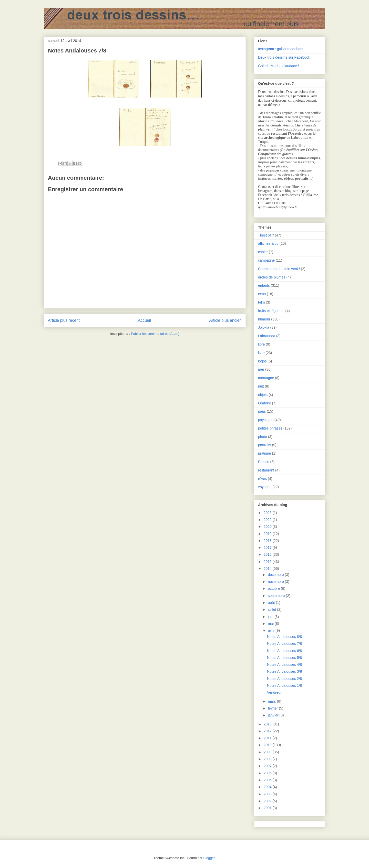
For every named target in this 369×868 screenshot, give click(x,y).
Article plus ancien (225, 320)
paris (262, 411)
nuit (261, 386)
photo (263, 437)
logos (262, 361)
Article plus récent (64, 320)
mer (261, 369)
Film (261, 302)
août (272, 603)
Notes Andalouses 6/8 (284, 651)
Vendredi (274, 692)
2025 (268, 513)
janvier (274, 715)
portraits (265, 445)
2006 (268, 773)
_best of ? (266, 235)
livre (261, 353)
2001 (268, 808)
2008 (268, 759)
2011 (268, 738)
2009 (268, 752)
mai (271, 624)
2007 (268, 766)
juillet (272, 609)
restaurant (266, 470)
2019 (268, 534)
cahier (263, 252)
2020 (268, 527)
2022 (268, 520)
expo (262, 294)
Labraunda (267, 336)
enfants (264, 285)
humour (264, 319)
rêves (262, 479)
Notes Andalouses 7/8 (284, 644)
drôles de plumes (272, 277)
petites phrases (270, 428)
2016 (268, 554)
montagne (266, 378)
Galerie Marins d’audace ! (279, 66)
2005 (268, 780)
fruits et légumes (271, 311)
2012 (268, 731)
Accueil (145, 320)
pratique (265, 453)
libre (261, 344)
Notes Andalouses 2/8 (284, 679)
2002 (268, 801)
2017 (268, 548)
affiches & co (268, 243)
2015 (268, 562)
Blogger (209, 858)
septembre (277, 596)
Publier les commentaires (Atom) (155, 334)
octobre (274, 588)
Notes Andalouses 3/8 (284, 671)
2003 (268, 794)
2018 (268, 541)
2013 (268, 724)
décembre (276, 575)
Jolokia (264, 327)
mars (272, 701)
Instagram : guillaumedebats (281, 49)
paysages (266, 420)
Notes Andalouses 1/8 (284, 685)
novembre (276, 582)
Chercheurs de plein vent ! (279, 269)
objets (263, 395)
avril (272, 630)
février (273, 708)
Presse (264, 462)
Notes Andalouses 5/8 (284, 658)
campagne (266, 260)
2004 (268, 787)
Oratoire (265, 403)
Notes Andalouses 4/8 (284, 665)
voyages (265, 487)
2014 (268, 569)
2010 (268, 745)
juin (271, 617)
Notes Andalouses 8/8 (284, 637)
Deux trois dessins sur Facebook (284, 57)
